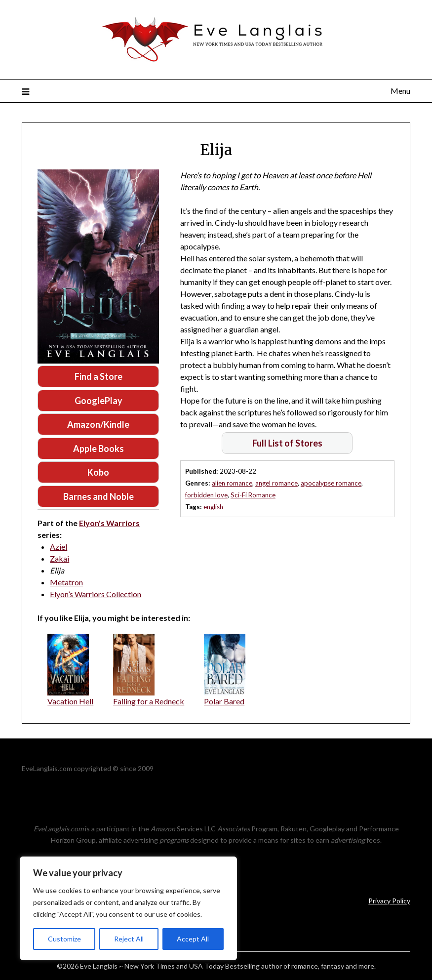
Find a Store (98, 376)
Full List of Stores (287, 443)
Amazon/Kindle (98, 424)
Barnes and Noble (98, 496)
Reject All (129, 939)
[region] (128, 908)
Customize (64, 939)
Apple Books (98, 449)
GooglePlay (98, 401)
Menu (400, 91)
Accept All (193, 939)
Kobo (98, 472)
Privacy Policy (389, 901)
